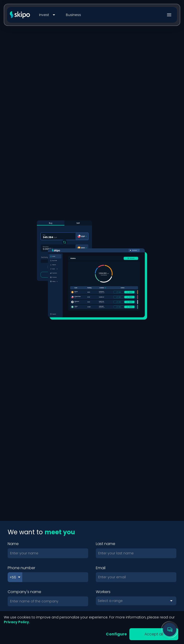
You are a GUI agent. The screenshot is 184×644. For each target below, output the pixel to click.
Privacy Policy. (17, 622)
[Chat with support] (170, 630)
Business (73, 15)
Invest (48, 15)
